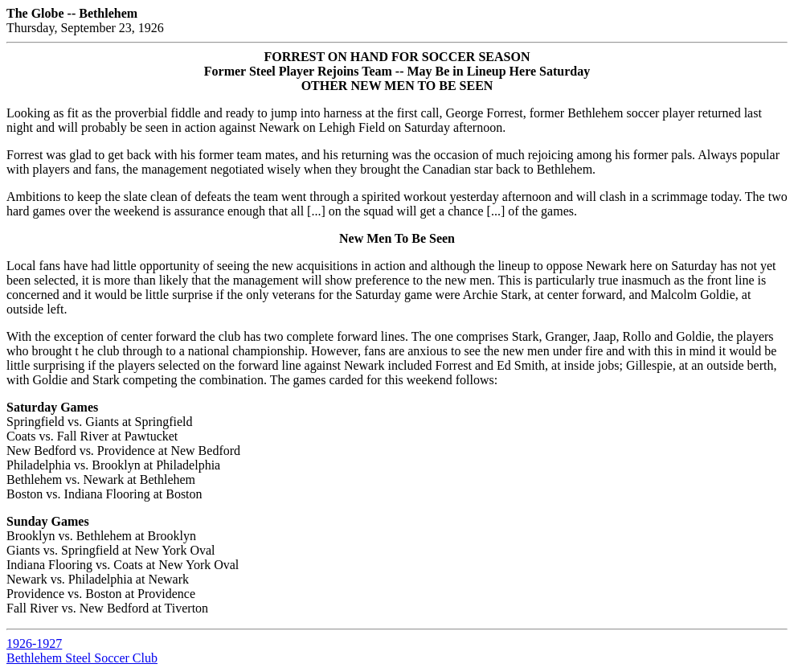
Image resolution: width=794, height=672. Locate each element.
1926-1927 (34, 643)
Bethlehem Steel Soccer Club (82, 658)
